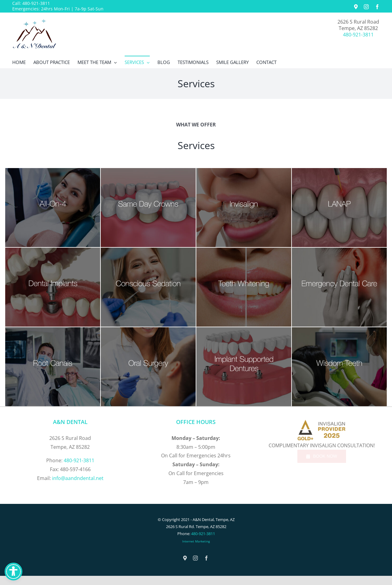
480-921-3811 (36, 3)
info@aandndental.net (78, 478)
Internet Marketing (196, 541)
